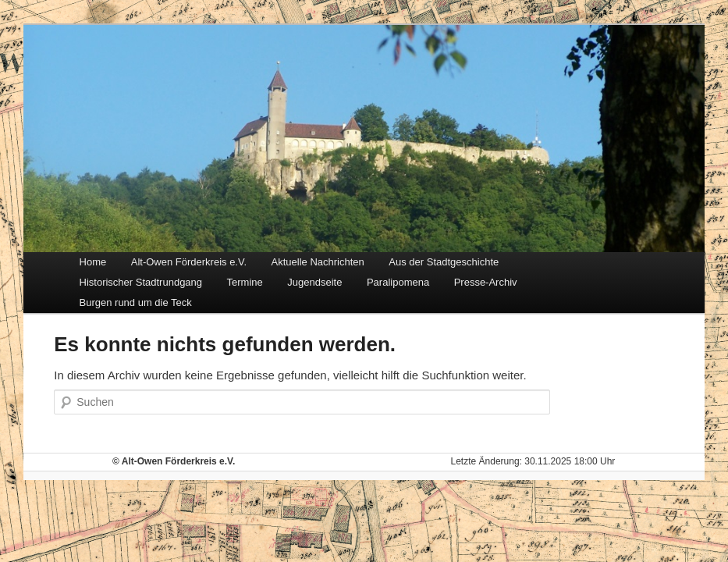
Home (93, 262)
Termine (245, 282)
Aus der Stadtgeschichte (444, 262)
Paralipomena (398, 282)
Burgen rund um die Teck (136, 302)
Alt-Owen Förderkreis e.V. (189, 262)
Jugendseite (314, 282)
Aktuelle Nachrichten (318, 262)
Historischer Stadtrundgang (141, 282)
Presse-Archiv (486, 282)
